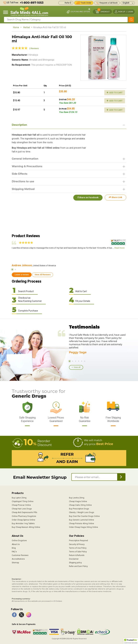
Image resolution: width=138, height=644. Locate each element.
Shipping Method (23, 189)
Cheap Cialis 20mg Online (80, 505)
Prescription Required (78, 541)
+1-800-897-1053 (32, 3)
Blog (14, 548)
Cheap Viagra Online (78, 501)
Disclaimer (74, 559)
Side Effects (20, 174)
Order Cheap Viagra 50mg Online (83, 527)
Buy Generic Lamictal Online (81, 520)
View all (77, 367)
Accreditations (18, 559)
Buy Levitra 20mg (77, 498)
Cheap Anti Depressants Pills (24, 512)
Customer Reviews (20, 555)
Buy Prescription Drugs (79, 509)
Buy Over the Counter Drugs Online (84, 516)
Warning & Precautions (27, 166)
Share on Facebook (88, 197)
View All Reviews (43, 275)
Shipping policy (75, 563)
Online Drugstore (19, 541)
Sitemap (15, 563)
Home (16, 27)
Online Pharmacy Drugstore (24, 516)
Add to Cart (115, 93)
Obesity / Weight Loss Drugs (82, 512)
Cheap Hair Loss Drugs (22, 509)
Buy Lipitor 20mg (19, 498)
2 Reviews (34, 48)
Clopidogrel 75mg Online (23, 501)
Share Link (116, 197)
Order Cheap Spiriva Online (23, 520)
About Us (16, 544)
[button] (131, 641)
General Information (25, 159)
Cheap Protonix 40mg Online (81, 524)
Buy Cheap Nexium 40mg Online (26, 527)
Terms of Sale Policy (78, 552)
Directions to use (23, 182)
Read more (119, 248)
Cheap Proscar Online (21, 505)
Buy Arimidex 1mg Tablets (23, 524)
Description (19, 125)
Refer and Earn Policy (78, 566)
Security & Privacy (77, 544)
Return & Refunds (77, 555)
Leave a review (22, 275)
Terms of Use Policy (78, 548)
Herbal (26, 27)
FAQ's (14, 552)
